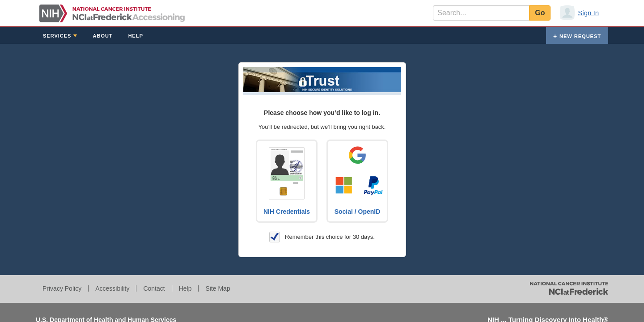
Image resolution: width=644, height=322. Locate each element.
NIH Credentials (287, 212)
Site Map (218, 288)
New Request (580, 36)
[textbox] (481, 13)
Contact (154, 288)
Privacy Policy (62, 288)
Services (57, 36)
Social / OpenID (358, 212)
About (103, 36)
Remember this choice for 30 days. (322, 237)
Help (136, 36)
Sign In (588, 13)
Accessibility (112, 288)
